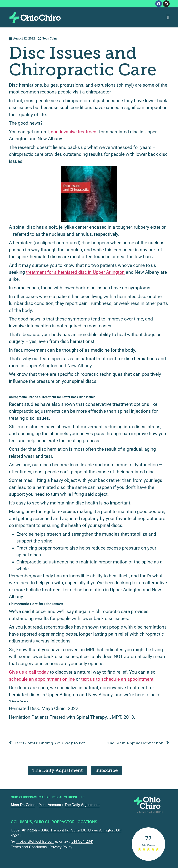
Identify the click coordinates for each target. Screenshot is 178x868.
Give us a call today (29, 672)
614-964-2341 (82, 841)
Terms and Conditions (29, 847)
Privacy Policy (61, 847)
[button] (168, 17)
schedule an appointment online (42, 679)
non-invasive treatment (74, 132)
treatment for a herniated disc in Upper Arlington (75, 272)
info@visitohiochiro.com (35, 841)
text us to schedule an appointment (117, 679)
